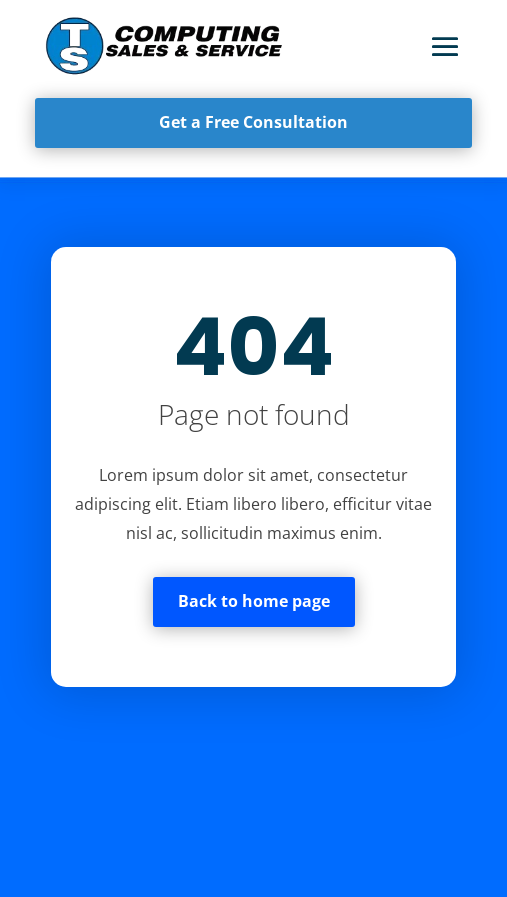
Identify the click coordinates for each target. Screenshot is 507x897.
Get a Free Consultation (253, 122)
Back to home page (254, 601)
